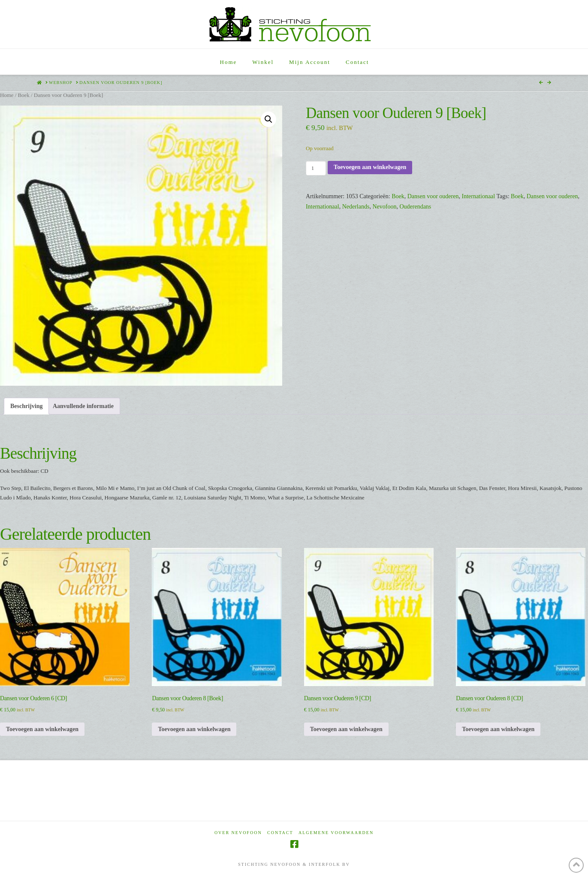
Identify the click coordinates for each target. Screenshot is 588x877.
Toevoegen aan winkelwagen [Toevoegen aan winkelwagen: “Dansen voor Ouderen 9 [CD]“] (346, 729)
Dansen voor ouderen (433, 196)
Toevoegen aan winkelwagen (370, 167)
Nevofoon (384, 207)
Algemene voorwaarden (336, 833)
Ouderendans (415, 207)
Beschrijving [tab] (26, 406)
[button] (268, 119)
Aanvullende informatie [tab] (83, 406)
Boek (23, 95)
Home (7, 95)
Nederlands (356, 207)
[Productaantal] (316, 168)
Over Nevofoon (238, 833)
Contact (280, 833)
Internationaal (478, 196)
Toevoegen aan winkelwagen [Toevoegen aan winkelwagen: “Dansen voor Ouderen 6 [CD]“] (42, 729)
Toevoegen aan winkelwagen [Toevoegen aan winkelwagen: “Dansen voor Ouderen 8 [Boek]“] (194, 729)
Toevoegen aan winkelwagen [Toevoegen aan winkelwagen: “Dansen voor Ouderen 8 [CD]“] (498, 729)
